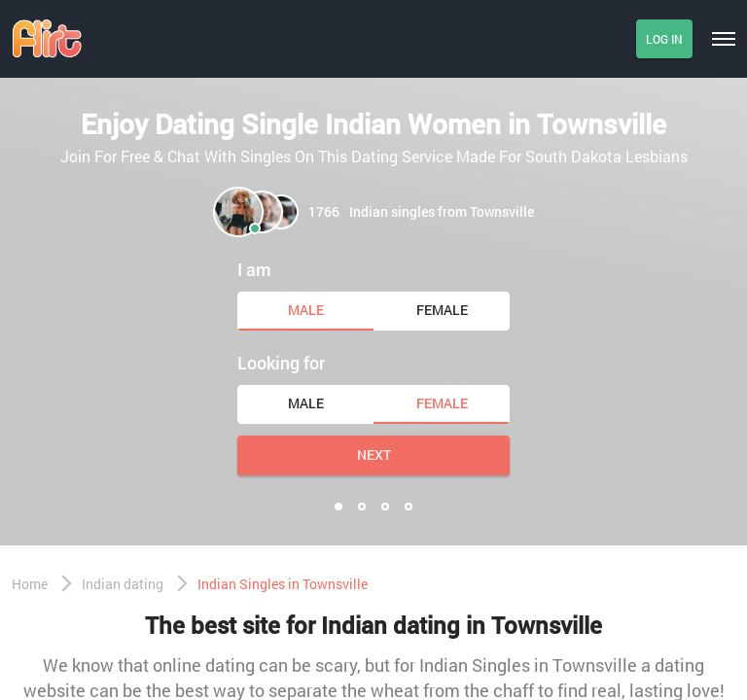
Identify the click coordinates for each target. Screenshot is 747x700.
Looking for (281, 363)
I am (254, 269)
